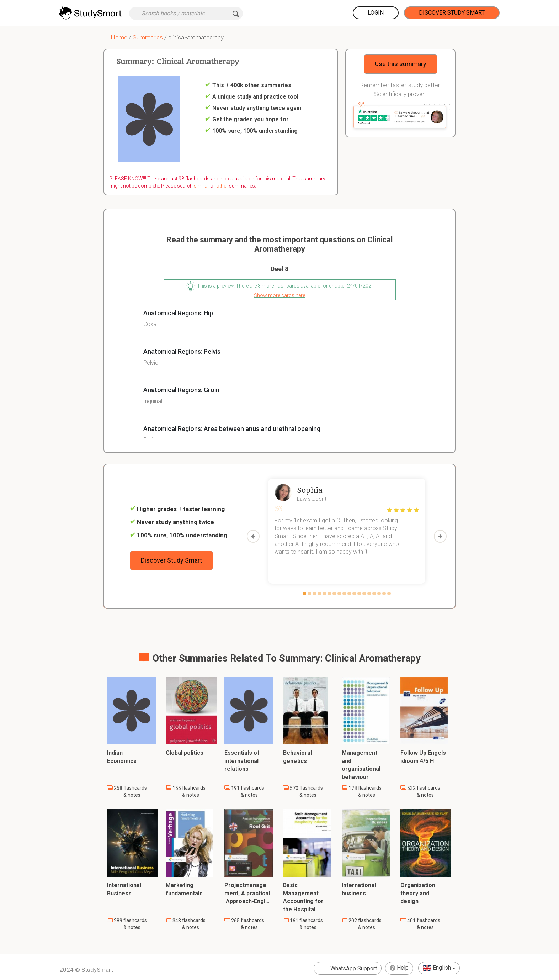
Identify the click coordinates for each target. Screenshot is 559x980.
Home (119, 37)
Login (376, 13)
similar (201, 186)
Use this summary (401, 64)
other (222, 186)
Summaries (148, 37)
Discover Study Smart (452, 13)
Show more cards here (279, 295)
